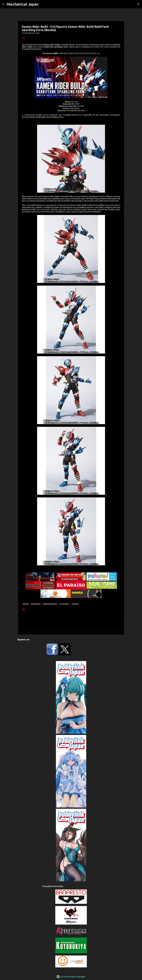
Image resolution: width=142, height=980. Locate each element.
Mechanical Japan (23, 4)
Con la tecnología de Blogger (71, 977)
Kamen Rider (36, 604)
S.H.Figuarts (64, 604)
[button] (23, 38)
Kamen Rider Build (50, 604)
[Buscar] (139, 4)
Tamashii (75, 604)
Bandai (26, 604)
